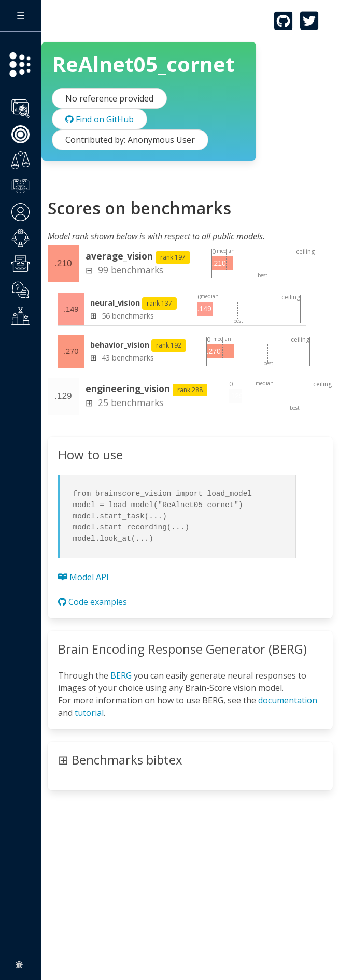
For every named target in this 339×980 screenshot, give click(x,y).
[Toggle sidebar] (21, 16)
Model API (83, 577)
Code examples (93, 602)
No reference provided (109, 98)
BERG (121, 675)
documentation (288, 700)
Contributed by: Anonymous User (130, 140)
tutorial (89, 713)
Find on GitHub (100, 119)
